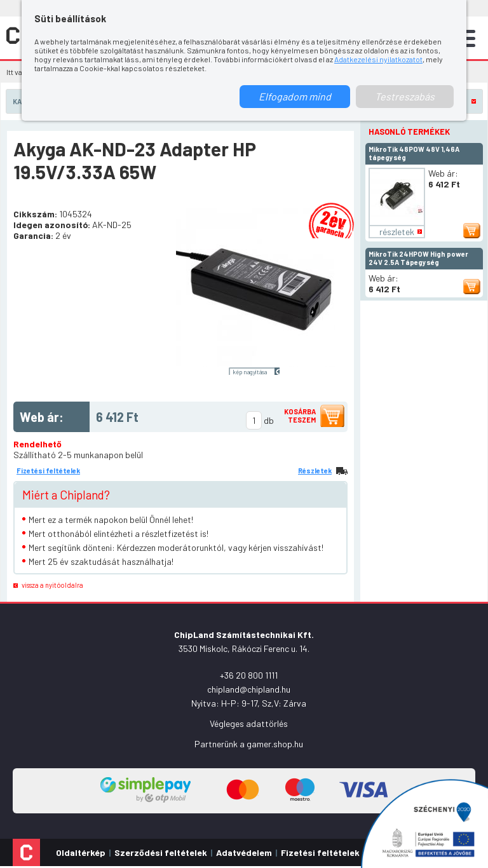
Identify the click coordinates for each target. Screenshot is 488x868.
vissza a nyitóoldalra (52, 585)
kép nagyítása (250, 372)
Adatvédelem (244, 852)
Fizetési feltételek (48, 471)
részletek (397, 232)
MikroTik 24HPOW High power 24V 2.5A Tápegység (418, 258)
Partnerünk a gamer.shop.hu (249, 744)
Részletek (315, 471)
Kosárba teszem (300, 416)
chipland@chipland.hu (249, 689)
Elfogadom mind (295, 96)
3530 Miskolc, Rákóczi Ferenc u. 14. (244, 648)
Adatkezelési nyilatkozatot (378, 59)
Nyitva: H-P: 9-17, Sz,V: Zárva (249, 703)
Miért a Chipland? (66, 495)
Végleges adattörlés (249, 723)
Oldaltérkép (81, 852)
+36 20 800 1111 (249, 675)
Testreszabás (405, 96)
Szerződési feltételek (161, 852)
